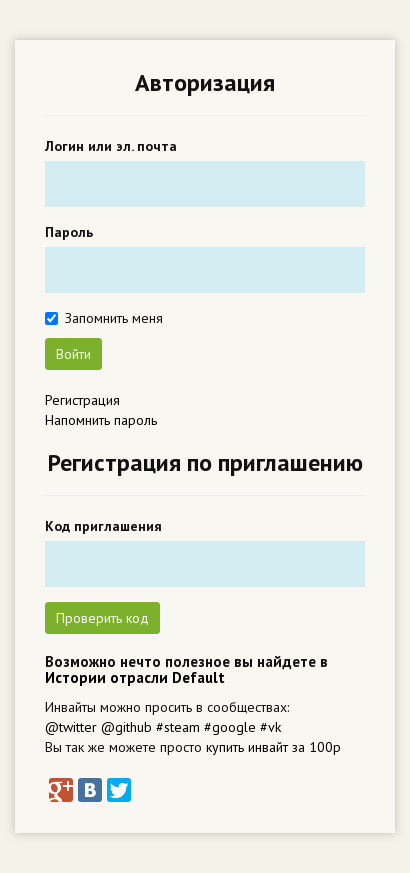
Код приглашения (103, 526)
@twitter (71, 727)
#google (230, 727)
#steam (178, 727)
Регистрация (82, 400)
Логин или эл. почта (111, 146)
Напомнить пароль (101, 420)
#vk (270, 727)
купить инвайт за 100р (273, 747)
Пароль (69, 232)
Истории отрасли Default (135, 677)
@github (126, 727)
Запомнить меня (114, 318)
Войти (73, 354)
